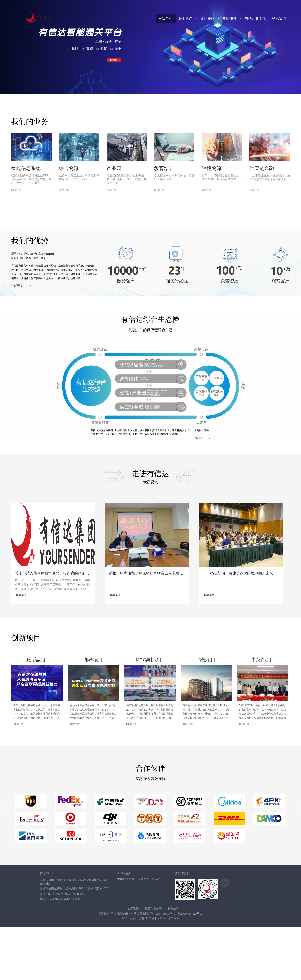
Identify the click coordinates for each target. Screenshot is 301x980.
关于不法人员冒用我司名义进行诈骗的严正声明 (54, 573)
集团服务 (230, 18)
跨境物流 (212, 168)
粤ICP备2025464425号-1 (186, 914)
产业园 (114, 168)
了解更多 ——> (21, 286)
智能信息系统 (26, 168)
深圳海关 (144, 879)
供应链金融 (262, 168)
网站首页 (165, 18)
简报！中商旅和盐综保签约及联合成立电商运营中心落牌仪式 (159, 573)
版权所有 (173, 908)
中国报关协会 (126, 879)
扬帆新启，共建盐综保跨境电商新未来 (242, 573)
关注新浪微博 (225, 883)
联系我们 (279, 18)
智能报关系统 (153, 908)
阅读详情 (16, 190)
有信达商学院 (255, 18)
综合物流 (69, 168)
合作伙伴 (133, 908)
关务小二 (157, 879)
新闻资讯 (208, 18)
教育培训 (164, 168)
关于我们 (185, 18)
